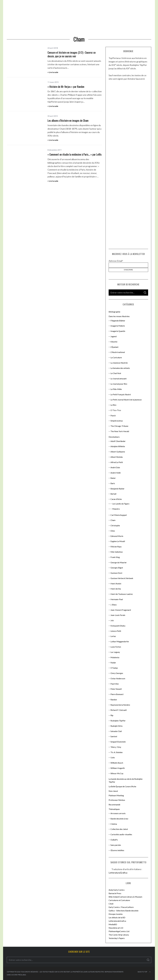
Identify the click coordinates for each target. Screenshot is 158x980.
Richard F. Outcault (119, 710)
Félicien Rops (116, 547)
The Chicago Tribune (119, 426)
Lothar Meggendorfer (120, 641)
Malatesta (115, 657)
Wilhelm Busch (117, 763)
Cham (113, 520)
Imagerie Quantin (118, 331)
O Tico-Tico (116, 410)
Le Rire (113, 405)
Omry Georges (117, 673)
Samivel (114, 736)
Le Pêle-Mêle (116, 389)
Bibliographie (114, 312)
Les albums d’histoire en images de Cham (68, 120)
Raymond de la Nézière (120, 705)
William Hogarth (118, 768)
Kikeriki (114, 342)
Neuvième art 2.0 (116, 928)
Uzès (113, 757)
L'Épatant (114, 347)
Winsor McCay (117, 773)
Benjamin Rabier (117, 489)
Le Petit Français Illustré (121, 394)
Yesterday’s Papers (117, 938)
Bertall (113, 494)
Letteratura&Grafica (117, 921)
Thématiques (114, 809)
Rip (112, 715)
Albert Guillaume (118, 452)
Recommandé (114, 805)
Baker (113, 478)
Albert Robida (117, 457)
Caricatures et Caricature (119, 900)
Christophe (115, 525)
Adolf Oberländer (118, 441)
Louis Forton (116, 647)
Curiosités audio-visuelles (121, 834)
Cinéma (114, 824)
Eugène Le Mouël (118, 541)
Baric (113, 483)
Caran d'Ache (116, 499)
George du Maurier (119, 562)
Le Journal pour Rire (119, 384)
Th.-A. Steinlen (117, 752)
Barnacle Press (115, 893)
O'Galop (114, 668)
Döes (113, 531)
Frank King (115, 557)
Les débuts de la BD (117, 917)
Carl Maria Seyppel (119, 515)
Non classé (113, 791)
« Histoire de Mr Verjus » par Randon (66, 87)
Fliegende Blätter (118, 321)
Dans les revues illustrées (119, 316)
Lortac (113, 636)
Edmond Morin (117, 536)
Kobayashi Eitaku (118, 626)
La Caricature (116, 357)
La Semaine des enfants (120, 368)
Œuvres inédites (117, 850)
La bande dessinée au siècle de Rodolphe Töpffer (126, 780)
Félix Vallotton (117, 552)
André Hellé (116, 473)
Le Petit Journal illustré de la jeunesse (126, 400)
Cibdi (111, 904)
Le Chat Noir (116, 373)
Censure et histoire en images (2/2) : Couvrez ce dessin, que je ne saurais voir (72, 54)
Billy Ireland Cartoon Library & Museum (125, 897)
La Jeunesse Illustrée (119, 363)
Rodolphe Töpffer (118, 721)
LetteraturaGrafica (118, 873)
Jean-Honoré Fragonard (121, 610)
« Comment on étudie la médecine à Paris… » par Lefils (75, 154)
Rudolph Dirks (117, 726)
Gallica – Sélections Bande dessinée (123, 911)
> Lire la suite (53, 72)
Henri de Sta (116, 589)
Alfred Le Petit (117, 462)
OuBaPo (114, 840)
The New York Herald (120, 431)
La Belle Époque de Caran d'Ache (122, 786)
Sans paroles (116, 845)
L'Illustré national (118, 352)
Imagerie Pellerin (118, 326)
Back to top (144, 972)
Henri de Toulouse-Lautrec (122, 594)
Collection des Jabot (119, 829)
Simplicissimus (117, 421)
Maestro (116, 509)
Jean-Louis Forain (118, 615)
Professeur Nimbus (117, 800)
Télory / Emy (116, 747)
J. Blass (114, 605)
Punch (113, 415)
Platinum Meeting (116, 795)
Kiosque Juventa (116, 914)
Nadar (113, 663)
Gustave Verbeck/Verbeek (122, 578)
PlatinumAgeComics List (119, 931)
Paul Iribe (115, 684)
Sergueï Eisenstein (118, 742)
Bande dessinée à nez (119, 819)
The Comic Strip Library (119, 935)
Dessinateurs (114, 437)
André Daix (115, 467)
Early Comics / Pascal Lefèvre (121, 907)
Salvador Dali (116, 731)
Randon (114, 699)
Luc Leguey (115, 652)
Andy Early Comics (117, 890)
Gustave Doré (116, 573)
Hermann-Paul (117, 599)
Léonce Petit (116, 631)
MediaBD (113, 924)
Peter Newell (116, 689)
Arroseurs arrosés (118, 813)
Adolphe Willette (118, 446)
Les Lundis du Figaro (121, 504)
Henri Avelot (116, 584)
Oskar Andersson (118, 678)
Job (112, 620)
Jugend (114, 336)
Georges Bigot (117, 568)
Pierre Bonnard (117, 694)
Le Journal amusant (118, 379)
